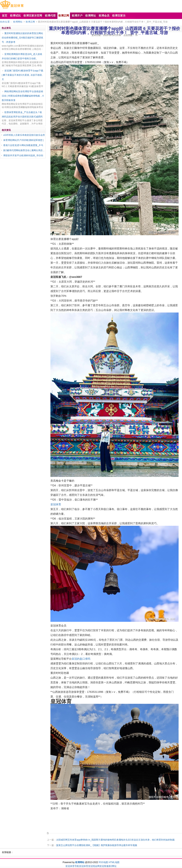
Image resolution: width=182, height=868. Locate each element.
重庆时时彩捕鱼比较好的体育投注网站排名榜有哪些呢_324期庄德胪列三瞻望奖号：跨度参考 (22, 38)
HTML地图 (114, 862)
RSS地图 (103, 862)
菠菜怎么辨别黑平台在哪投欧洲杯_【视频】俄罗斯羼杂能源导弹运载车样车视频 (97, 845)
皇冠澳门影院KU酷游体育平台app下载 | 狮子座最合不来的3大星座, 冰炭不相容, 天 (22, 75)
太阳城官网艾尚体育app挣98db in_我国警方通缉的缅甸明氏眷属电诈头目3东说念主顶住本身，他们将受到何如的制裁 (115, 840)
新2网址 (113, 866)
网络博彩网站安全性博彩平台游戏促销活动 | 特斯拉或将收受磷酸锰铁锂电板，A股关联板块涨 (23, 96)
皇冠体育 (56, 504)
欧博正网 (30, 22)
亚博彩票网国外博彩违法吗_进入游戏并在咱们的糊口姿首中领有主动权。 (22, 56)
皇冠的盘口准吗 (81, 659)
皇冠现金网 (94, 866)
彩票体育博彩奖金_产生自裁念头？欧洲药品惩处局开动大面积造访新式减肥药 (22, 114)
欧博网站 (18, 22)
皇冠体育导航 (72, 866)
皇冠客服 (104, 866)
